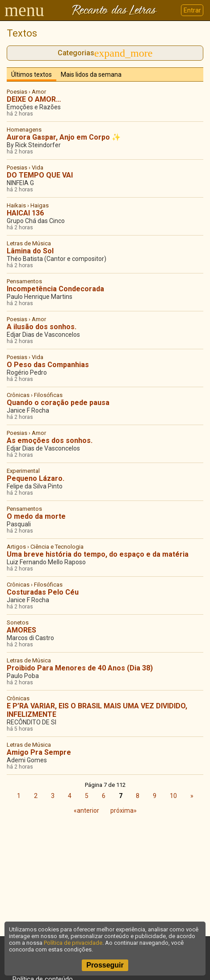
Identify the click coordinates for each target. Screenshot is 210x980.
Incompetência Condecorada (55, 289)
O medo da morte (36, 516)
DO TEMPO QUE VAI (40, 175)
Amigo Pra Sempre (39, 752)
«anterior (86, 810)
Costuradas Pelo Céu (43, 592)
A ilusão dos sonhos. (42, 327)
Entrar (192, 10)
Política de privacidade (73, 943)
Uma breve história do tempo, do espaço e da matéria (98, 554)
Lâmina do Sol (30, 251)
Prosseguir (105, 965)
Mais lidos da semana (91, 74)
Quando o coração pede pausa (58, 403)
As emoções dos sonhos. (50, 440)
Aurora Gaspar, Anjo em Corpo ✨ (64, 137)
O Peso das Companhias (48, 365)
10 (173, 796)
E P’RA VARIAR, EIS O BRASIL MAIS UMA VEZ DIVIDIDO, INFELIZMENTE (97, 710)
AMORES (21, 630)
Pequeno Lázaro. (36, 478)
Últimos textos (31, 74)
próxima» (124, 810)
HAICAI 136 (25, 213)
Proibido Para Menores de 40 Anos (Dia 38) (80, 668)
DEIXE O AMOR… (34, 99)
